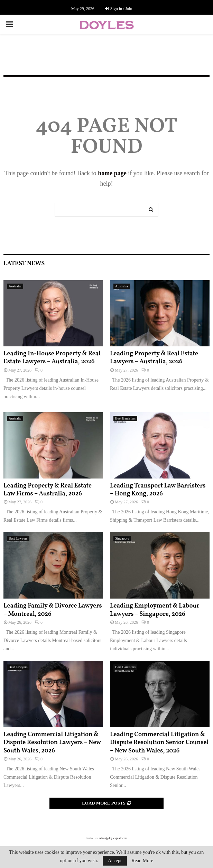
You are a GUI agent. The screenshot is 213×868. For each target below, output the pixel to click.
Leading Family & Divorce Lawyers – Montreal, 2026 (53, 610)
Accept (115, 861)
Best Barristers (125, 418)
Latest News (24, 264)
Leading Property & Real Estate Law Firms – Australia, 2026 (48, 490)
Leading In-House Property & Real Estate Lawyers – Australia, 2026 (52, 358)
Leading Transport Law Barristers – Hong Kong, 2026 (158, 490)
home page (112, 173)
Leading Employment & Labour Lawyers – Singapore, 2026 (155, 610)
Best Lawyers (18, 538)
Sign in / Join (119, 9)
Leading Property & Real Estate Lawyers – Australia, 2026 (154, 358)
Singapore (122, 538)
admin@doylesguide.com (113, 838)
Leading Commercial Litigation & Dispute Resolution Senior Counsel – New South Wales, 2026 (159, 743)
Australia (15, 286)
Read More (142, 861)
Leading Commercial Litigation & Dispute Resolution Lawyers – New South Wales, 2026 (52, 743)
